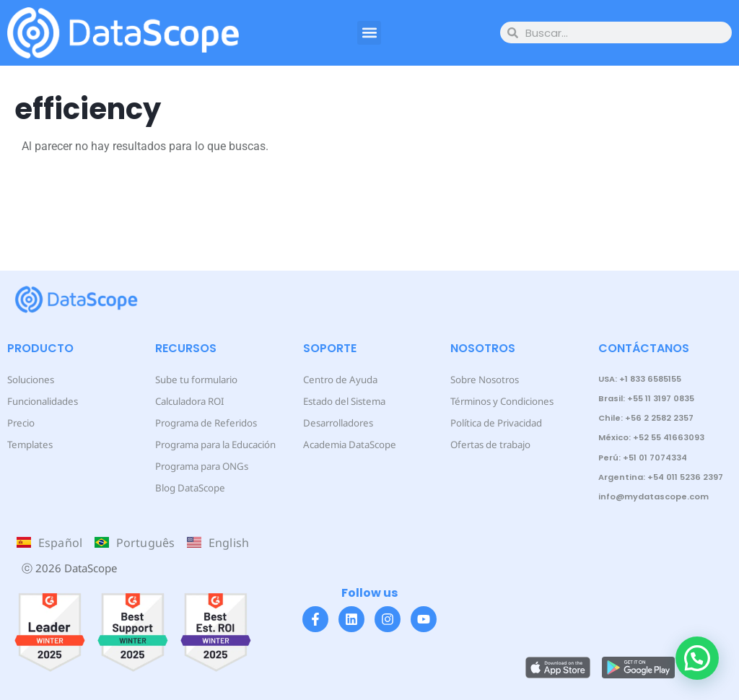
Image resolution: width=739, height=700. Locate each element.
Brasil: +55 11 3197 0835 (646, 398)
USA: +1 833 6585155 (640, 379)
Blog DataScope (185, 487)
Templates (26, 444)
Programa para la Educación (209, 444)
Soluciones (27, 379)
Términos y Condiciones (495, 401)
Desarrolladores (333, 423)
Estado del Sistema (338, 401)
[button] (369, 33)
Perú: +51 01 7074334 (643, 458)
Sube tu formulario (191, 379)
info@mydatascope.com (653, 496)
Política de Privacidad (491, 423)
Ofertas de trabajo (485, 444)
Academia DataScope (342, 444)
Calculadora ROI (186, 401)
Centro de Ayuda (335, 379)
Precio (19, 423)
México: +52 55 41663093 (651, 437)
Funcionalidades (38, 401)
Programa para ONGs (196, 466)
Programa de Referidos (199, 423)
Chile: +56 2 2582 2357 (646, 418)
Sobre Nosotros (480, 379)
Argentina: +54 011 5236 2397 (661, 477)
